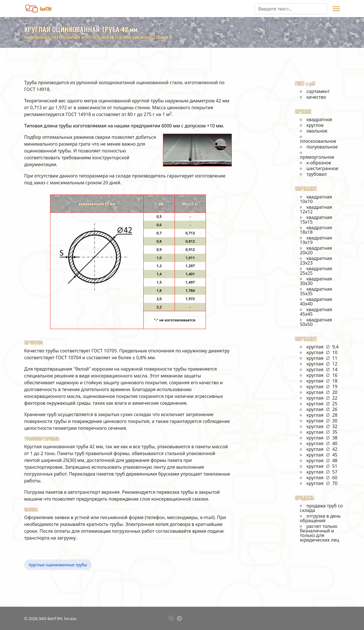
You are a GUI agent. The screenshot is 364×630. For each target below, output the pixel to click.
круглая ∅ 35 (322, 432)
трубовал (317, 174)
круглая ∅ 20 (322, 392)
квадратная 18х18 (316, 230)
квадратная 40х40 (316, 301)
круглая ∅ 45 (322, 455)
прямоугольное (317, 157)
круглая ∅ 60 (322, 478)
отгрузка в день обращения (320, 518)
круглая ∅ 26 (322, 409)
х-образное (319, 163)
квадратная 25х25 (316, 271)
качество (316, 97)
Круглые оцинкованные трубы (58, 565)
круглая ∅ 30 (322, 421)
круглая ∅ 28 (322, 415)
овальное (317, 131)
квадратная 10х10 (316, 199)
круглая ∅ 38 (322, 438)
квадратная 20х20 (316, 250)
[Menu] (336, 9)
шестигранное (322, 168)
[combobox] (291, 9)
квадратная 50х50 (316, 322)
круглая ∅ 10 (322, 352)
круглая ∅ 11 (322, 358)
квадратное (319, 119)
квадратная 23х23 (316, 261)
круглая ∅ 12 (322, 364)
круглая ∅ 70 (322, 483)
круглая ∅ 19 (322, 387)
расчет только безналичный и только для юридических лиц (320, 533)
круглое (315, 125)
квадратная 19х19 (316, 240)
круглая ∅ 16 (322, 375)
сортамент (318, 91)
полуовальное (322, 147)
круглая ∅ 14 (322, 369)
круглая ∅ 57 (322, 472)
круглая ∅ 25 (322, 404)
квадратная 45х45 (316, 312)
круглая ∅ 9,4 (323, 347)
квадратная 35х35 (316, 291)
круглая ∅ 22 (322, 398)
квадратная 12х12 (316, 209)
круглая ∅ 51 (322, 466)
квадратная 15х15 (316, 220)
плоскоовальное (318, 141)
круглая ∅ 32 (322, 426)
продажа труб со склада (321, 508)
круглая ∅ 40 (322, 443)
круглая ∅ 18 (322, 381)
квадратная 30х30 (316, 281)
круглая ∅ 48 (322, 460)
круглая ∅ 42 (322, 449)
